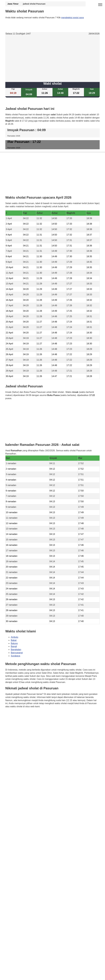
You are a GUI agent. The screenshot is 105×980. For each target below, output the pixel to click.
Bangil (14, 646)
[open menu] (100, 5)
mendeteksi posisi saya (72, 18)
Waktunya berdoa (26, 714)
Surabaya (16, 656)
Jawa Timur (13, 4)
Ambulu (14, 637)
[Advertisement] (52, 59)
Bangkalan (16, 650)
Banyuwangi (17, 653)
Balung (14, 643)
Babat (14, 640)
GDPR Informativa (14, 720)
